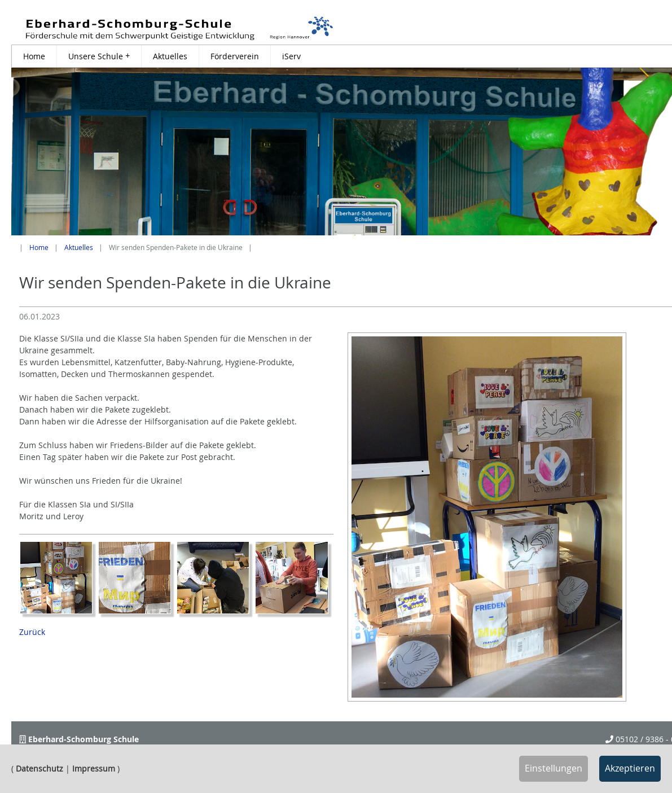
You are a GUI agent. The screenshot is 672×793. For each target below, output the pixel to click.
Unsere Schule (99, 56)
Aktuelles (170, 56)
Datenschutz (39, 768)
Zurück (32, 632)
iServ (291, 56)
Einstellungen (554, 768)
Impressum (94, 768)
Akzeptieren (630, 768)
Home (34, 56)
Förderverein (235, 56)
